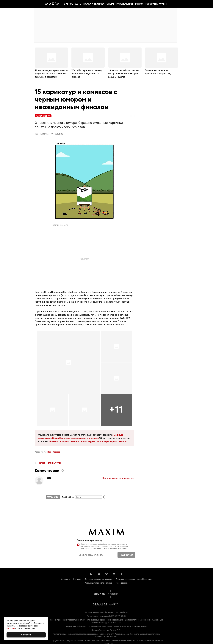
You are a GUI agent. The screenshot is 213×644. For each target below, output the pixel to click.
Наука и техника (94, 4)
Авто (78, 4)
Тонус (139, 4)
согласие (11, 628)
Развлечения (125, 4)
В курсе (68, 4)
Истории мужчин (156, 4)
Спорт (110, 4)
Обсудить (57, 134)
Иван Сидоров (54, 452)
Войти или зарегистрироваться (118, 478)
